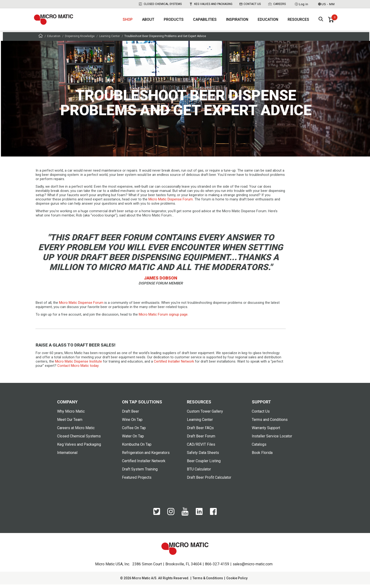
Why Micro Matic (71, 415)
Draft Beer (130, 415)
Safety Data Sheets (203, 456)
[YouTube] (185, 518)
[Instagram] (171, 517)
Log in (301, 4)
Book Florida (262, 456)
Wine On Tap (132, 423)
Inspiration (237, 21)
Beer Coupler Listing (204, 464)
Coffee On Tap (134, 431)
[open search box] (321, 21)
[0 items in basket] (331, 21)
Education (268, 21)
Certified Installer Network (144, 464)
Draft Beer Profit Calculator (209, 481)
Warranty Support (266, 431)
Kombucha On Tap (137, 448)
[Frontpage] (41, 40)
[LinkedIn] (199, 517)
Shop (128, 21)
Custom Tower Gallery (205, 415)
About (148, 21)
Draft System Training (140, 473)
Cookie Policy (237, 582)
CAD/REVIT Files (201, 448)
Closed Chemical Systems (160, 4)
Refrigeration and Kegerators (146, 456)
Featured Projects (137, 481)
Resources (298, 21)
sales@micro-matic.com (253, 568)
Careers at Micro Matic (76, 431)
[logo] (56, 21)
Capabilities (205, 21)
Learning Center (109, 40)
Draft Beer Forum (201, 440)
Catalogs (259, 448)
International (67, 456)
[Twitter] (157, 517)
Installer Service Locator (272, 440)
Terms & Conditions (208, 582)
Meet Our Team (70, 423)
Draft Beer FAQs (200, 431)
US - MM (326, 4)
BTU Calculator (199, 473)
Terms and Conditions (270, 423)
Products (174, 21)
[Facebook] (213, 517)
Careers (277, 4)
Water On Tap (133, 440)
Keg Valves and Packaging (211, 4)
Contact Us (250, 4)
